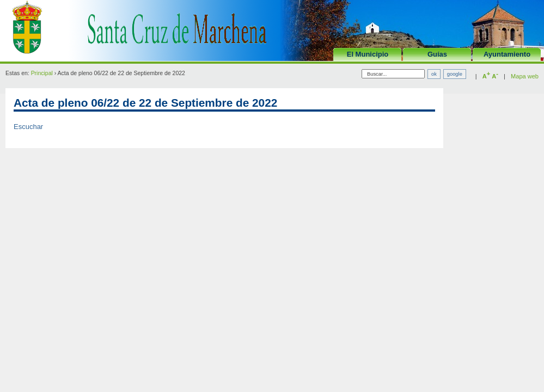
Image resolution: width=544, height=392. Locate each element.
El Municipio (368, 54)
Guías (437, 54)
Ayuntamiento (507, 54)
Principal (42, 73)
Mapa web (525, 76)
